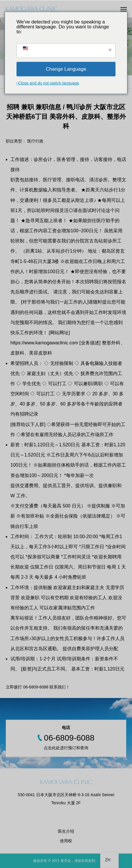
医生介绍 (66, 831)
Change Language (66, 69)
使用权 (66, 841)
